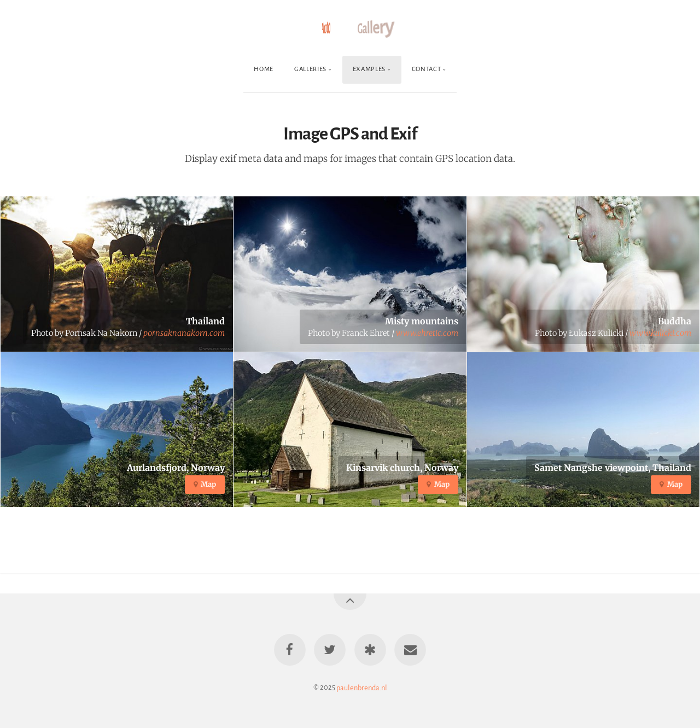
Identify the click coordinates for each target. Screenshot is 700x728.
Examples (369, 69)
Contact (426, 69)
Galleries (310, 69)
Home (264, 69)
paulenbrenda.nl (362, 687)
